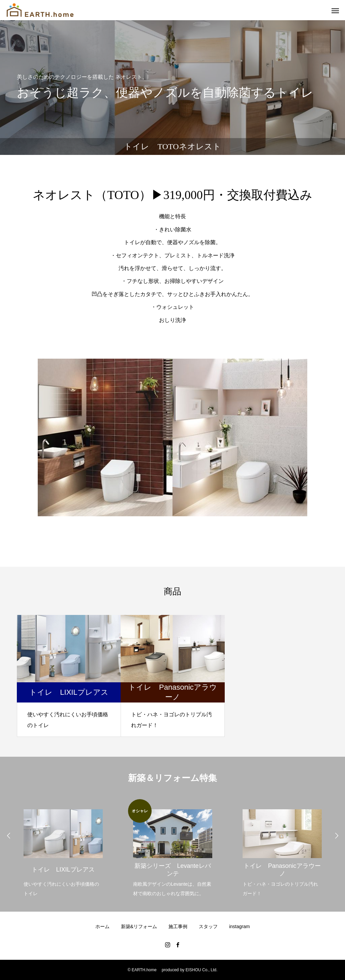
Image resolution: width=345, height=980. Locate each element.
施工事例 (178, 926)
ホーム (102, 926)
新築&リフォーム (139, 926)
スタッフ (208, 926)
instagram (239, 926)
